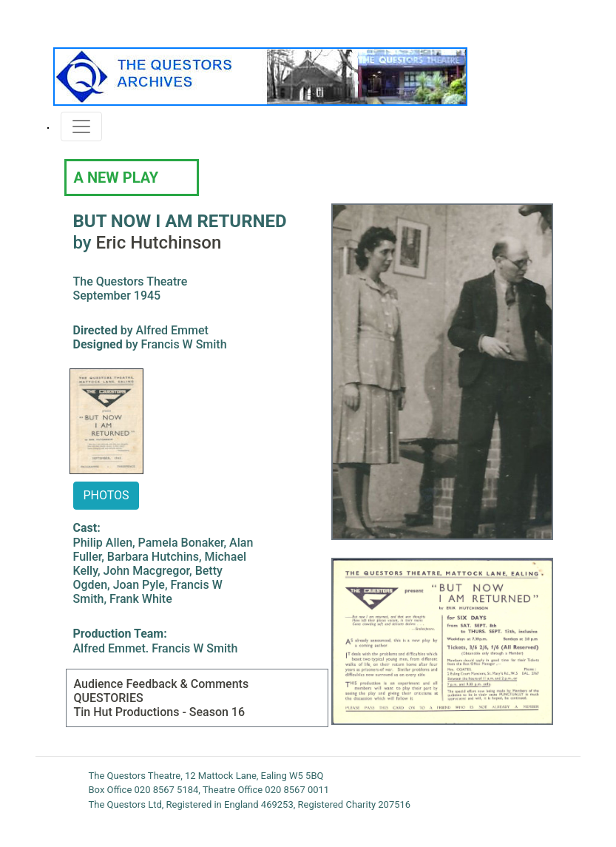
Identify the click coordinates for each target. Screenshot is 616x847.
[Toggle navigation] (81, 126)
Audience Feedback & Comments (162, 684)
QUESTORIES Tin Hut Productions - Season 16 (160, 705)
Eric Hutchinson (159, 243)
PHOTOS (106, 495)
